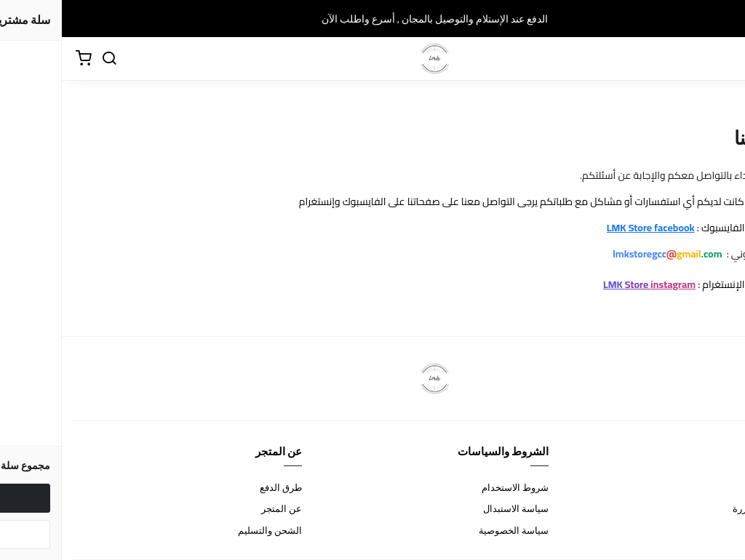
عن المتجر (220, 508)
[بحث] (47, 59)
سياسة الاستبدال (454, 508)
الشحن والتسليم (208, 530)
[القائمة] (723, 59)
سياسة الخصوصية (452, 530)
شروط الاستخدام (453, 487)
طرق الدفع (219, 487)
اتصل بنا (718, 487)
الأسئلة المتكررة (702, 508)
